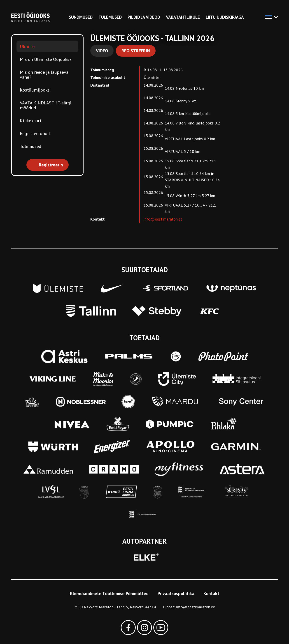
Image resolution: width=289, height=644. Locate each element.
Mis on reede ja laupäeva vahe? (44, 75)
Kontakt (211, 593)
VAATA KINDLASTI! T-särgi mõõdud (46, 105)
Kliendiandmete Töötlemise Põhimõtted (109, 593)
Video (102, 51)
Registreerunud (35, 133)
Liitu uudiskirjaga (225, 17)
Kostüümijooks (35, 90)
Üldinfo (27, 46)
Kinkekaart (31, 121)
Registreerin (136, 51)
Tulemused (110, 17)
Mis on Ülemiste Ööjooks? (46, 59)
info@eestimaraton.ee (163, 219)
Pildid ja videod (144, 17)
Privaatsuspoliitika (176, 593)
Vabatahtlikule (183, 17)
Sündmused (81, 17)
